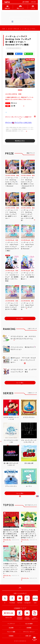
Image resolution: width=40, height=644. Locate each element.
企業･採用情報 (26, 2)
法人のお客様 (29, 624)
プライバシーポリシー (29, 632)
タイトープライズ (14, 29)
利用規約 (11, 636)
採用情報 (29, 628)
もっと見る (20, 318)
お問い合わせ (29, 636)
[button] (20, 90)
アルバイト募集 (11, 632)
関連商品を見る (20, 141)
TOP (4, 29)
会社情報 (11, 628)
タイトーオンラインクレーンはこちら (19, 122)
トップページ (11, 624)
